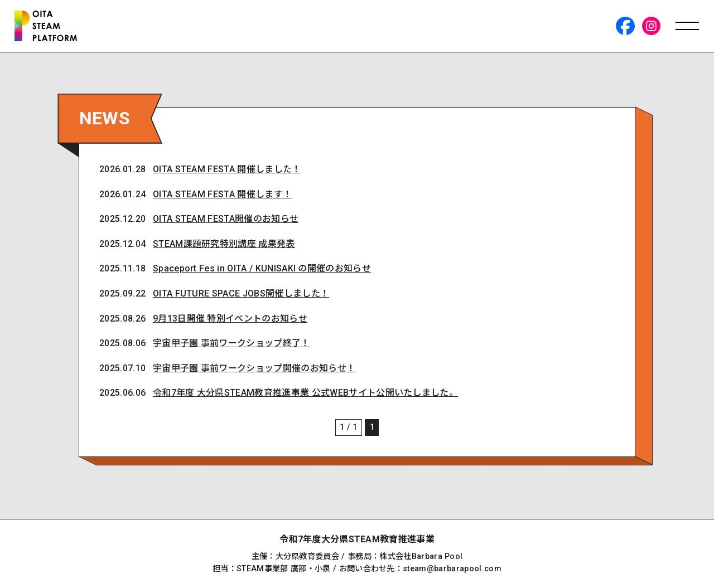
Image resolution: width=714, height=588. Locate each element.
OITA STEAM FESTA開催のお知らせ (227, 222)
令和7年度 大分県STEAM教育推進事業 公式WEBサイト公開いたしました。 (307, 396)
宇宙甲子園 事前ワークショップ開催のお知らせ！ (255, 371)
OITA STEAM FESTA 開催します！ (223, 196)
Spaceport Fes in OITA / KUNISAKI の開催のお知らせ (263, 272)
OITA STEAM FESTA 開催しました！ (228, 171)
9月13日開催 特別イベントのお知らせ (231, 321)
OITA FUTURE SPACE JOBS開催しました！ (242, 296)
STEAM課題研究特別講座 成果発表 (225, 247)
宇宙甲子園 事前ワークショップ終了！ (233, 346)
